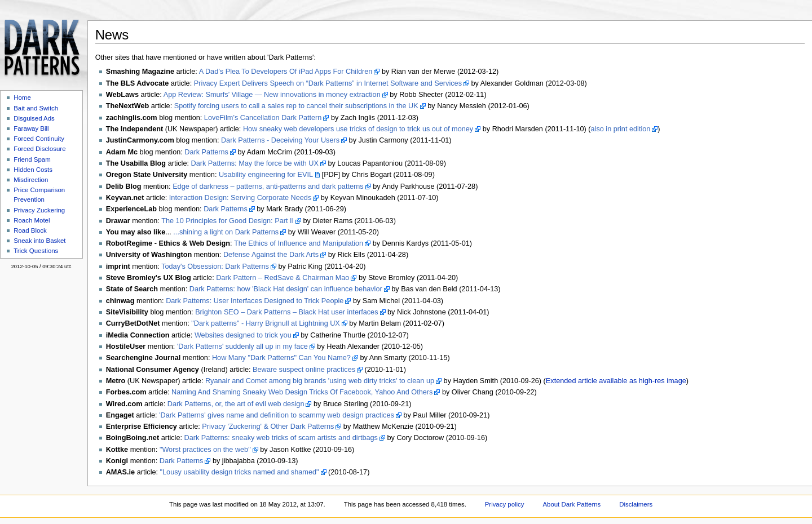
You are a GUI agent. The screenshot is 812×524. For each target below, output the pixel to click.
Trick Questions (36, 251)
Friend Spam (32, 159)
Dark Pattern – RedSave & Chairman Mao (283, 278)
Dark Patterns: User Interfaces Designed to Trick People (255, 301)
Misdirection (31, 180)
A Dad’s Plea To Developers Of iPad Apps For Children (286, 72)
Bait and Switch (36, 108)
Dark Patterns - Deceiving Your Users (280, 140)
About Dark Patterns (572, 504)
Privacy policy (505, 504)
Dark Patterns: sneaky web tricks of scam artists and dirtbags (281, 438)
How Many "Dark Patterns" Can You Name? (281, 358)
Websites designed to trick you (243, 335)
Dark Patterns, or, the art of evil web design (236, 404)
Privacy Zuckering (39, 210)
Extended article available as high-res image (616, 381)
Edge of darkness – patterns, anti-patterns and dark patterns (268, 186)
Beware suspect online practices (304, 370)
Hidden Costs (33, 170)
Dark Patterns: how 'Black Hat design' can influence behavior (286, 289)
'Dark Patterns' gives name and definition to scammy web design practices (277, 415)
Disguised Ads (34, 118)
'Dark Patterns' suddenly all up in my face (242, 347)
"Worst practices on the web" (205, 450)
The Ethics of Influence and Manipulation (299, 243)
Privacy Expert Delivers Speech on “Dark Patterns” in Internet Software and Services (328, 83)
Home (22, 97)
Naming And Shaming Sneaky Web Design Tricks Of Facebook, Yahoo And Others (302, 392)
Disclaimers (636, 504)
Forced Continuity (39, 139)
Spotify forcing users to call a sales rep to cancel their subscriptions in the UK (296, 106)
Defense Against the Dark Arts (271, 255)
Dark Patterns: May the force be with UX (255, 163)
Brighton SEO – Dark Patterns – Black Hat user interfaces (286, 312)
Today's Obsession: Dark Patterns (215, 267)
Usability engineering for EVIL (266, 175)
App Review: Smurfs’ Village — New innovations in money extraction (272, 95)
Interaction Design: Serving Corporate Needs (240, 198)
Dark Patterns (206, 152)
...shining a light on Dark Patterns (226, 232)
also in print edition (621, 129)
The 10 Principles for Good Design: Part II (228, 221)
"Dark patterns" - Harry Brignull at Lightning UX (266, 323)
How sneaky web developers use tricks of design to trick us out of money (358, 129)
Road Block (30, 230)
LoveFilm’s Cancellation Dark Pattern (263, 118)
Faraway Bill (31, 128)
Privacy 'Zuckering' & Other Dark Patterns (268, 427)
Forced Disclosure (39, 149)
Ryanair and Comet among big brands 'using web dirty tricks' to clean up (320, 381)
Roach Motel (32, 220)
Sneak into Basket (39, 241)
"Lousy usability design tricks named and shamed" (240, 472)
